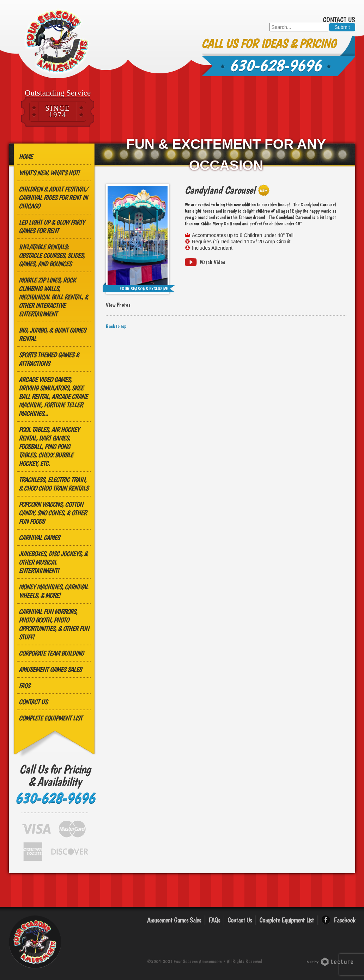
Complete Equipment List (50, 718)
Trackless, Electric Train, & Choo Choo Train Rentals (53, 484)
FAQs (24, 686)
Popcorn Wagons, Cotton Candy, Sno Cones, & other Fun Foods (53, 513)
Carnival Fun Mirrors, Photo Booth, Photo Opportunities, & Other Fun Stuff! (54, 624)
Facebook (344, 920)
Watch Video (213, 262)
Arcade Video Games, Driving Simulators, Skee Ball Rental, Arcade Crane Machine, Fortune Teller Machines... (53, 396)
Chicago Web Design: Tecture (331, 962)
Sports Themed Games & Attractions (49, 359)
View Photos (118, 305)
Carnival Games (39, 537)
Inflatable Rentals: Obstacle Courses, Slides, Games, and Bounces (52, 255)
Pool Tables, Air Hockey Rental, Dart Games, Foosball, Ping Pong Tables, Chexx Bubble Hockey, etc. (49, 446)
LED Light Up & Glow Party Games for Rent (52, 226)
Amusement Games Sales (50, 669)
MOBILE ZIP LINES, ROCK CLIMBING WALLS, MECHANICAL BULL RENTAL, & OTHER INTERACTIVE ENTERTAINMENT (53, 297)
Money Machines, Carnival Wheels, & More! (53, 591)
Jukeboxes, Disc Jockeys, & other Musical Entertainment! (53, 562)
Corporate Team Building (51, 653)
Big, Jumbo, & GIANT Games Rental (52, 334)
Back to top (116, 326)
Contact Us (339, 20)
